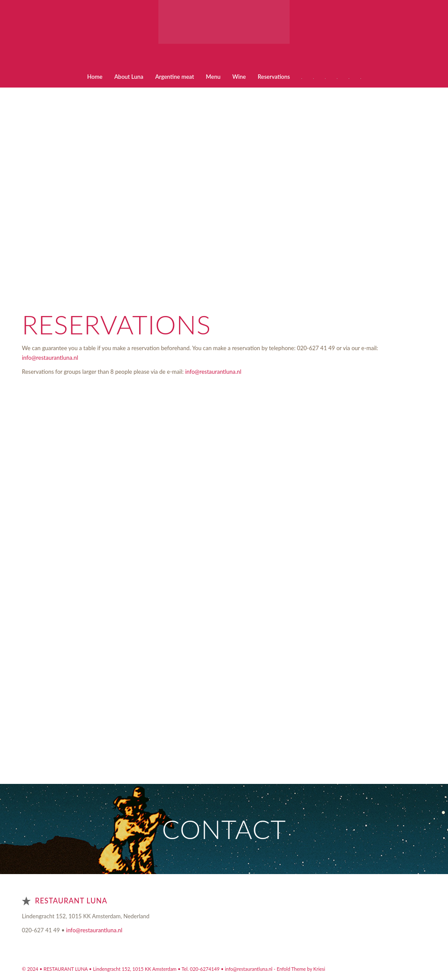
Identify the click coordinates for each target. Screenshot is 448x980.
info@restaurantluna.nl (50, 358)
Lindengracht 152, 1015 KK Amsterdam (135, 969)
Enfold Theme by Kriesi (301, 969)
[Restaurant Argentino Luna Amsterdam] (224, 33)
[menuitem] (95, 77)
